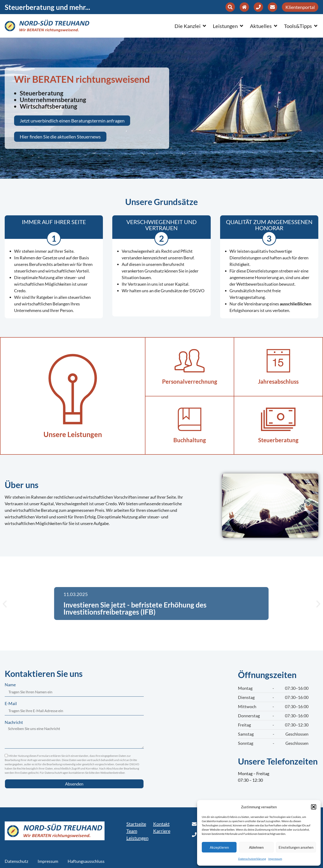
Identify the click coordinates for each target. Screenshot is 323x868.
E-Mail (11, 704)
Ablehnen (256, 847)
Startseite (136, 824)
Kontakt (161, 824)
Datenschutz (16, 861)
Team (132, 831)
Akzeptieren (219, 847)
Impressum (275, 859)
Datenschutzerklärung (252, 859)
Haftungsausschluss (86, 861)
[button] (314, 807)
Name (10, 685)
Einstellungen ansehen (296, 847)
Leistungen (137, 838)
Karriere (162, 831)
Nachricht (14, 722)
